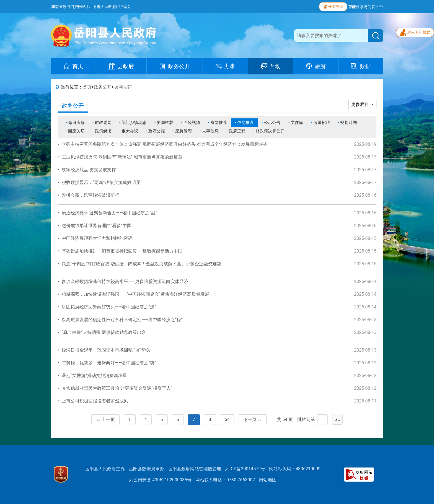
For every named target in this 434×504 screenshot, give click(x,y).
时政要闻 (103, 123)
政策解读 (103, 131)
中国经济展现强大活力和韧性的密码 (97, 238)
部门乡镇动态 (134, 123)
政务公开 (103, 87)
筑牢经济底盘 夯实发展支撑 (89, 170)
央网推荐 (123, 87)
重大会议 (130, 131)
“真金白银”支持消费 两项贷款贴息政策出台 (104, 332)
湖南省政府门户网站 (68, 7)
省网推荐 (219, 123)
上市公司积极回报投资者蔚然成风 (95, 401)
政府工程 (237, 131)
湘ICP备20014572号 (245, 469)
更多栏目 (361, 104)
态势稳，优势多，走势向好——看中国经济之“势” (109, 363)
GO (337, 419)
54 (227, 419)
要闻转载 (165, 123)
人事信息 (210, 131)
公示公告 (272, 123)
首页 (87, 87)
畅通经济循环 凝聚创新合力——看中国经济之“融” (109, 213)
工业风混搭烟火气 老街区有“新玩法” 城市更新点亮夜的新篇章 (122, 157)
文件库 (297, 123)
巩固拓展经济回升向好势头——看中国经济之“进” (109, 307)
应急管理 (184, 131)
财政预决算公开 (270, 131)
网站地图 (268, 480)
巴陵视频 (192, 123)
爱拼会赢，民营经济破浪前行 (91, 195)
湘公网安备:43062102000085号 (160, 480)
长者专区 (333, 6)
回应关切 (76, 131)
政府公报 (157, 131)
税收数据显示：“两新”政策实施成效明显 (101, 182)
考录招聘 (322, 123)
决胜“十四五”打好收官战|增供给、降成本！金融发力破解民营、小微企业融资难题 (141, 264)
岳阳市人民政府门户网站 (110, 7)
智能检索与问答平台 (366, 7)
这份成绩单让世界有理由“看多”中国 (96, 226)
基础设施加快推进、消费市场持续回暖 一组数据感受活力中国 (122, 251)
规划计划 (348, 123)
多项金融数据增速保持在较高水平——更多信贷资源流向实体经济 (125, 281)
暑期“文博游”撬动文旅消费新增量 (94, 376)
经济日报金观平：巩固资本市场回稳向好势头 (106, 350)
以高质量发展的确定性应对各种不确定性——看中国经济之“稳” (122, 320)
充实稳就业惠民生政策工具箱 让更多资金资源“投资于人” (117, 388)
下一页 (253, 419)
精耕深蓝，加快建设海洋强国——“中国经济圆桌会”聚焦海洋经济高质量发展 (135, 294)
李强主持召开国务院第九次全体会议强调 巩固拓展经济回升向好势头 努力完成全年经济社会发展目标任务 (165, 144)
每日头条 (76, 123)
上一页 (105, 419)
